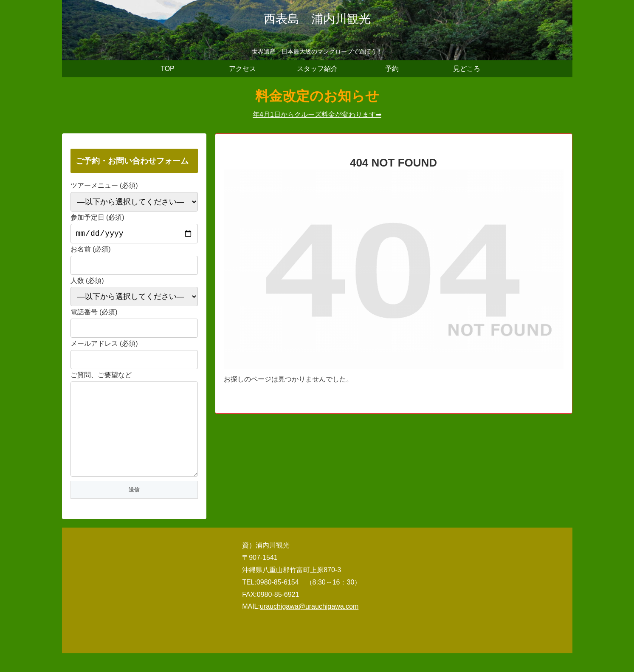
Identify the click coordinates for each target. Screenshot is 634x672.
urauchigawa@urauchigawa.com (309, 625)
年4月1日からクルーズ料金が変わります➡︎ (317, 114)
